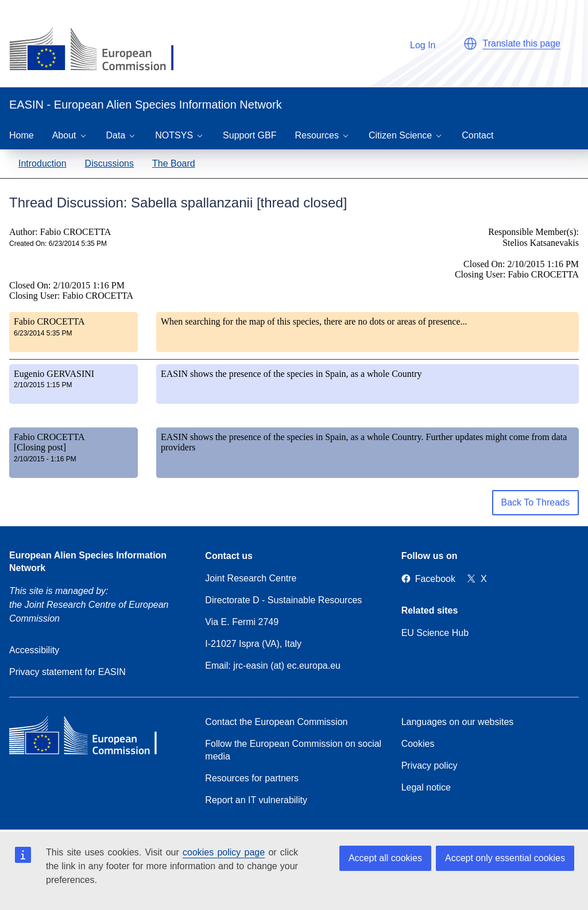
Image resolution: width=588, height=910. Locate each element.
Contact (477, 135)
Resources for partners (252, 778)
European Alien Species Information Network (88, 562)
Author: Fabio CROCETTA (60, 232)
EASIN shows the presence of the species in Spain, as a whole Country (291, 374)
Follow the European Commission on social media (293, 750)
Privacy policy (430, 766)
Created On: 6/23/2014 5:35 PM (58, 244)
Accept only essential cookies (505, 858)
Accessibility (34, 650)
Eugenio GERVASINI (54, 374)
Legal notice (426, 787)
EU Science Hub (435, 633)
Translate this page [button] (522, 43)
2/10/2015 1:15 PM (43, 385)
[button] (470, 44)
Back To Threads (535, 502)
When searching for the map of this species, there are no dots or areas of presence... (314, 321)
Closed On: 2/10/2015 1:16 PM (67, 285)
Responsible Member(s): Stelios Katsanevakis (533, 237)
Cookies (418, 744)
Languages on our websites (458, 722)
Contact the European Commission (276, 722)
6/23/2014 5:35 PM (43, 333)
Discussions (109, 163)
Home (22, 135)
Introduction (42, 163)
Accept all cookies (385, 858)
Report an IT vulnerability (256, 800)
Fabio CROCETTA (49, 321)
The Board (174, 163)
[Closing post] (40, 447)
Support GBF (249, 135)
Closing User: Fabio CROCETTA (71, 296)
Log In (417, 43)
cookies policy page (224, 852)
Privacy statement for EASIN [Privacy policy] (67, 672)
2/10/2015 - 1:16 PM (45, 459)
